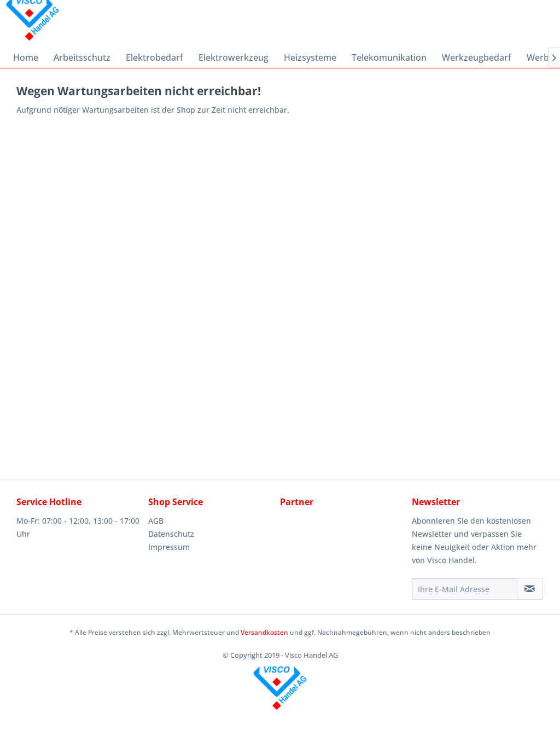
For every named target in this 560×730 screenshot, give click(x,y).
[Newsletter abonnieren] (530, 589)
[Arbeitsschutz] (82, 57)
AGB (156, 521)
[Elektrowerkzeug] (234, 57)
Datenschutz (171, 534)
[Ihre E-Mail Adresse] (465, 589)
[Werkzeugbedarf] (477, 57)
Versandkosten (264, 632)
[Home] (26, 57)
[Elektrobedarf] (154, 57)
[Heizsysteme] (310, 57)
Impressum (169, 547)
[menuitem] (26, 57)
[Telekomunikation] (389, 57)
